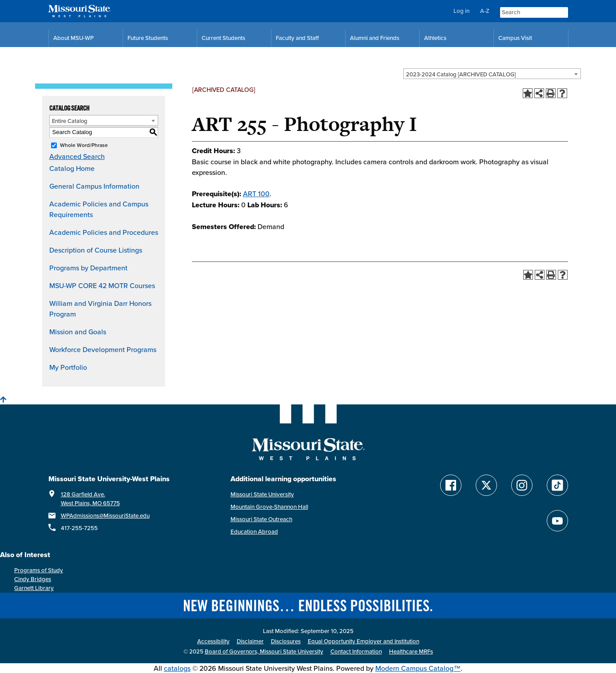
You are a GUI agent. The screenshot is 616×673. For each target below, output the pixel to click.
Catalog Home (72, 168)
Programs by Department (88, 268)
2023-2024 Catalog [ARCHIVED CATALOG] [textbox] (461, 74)
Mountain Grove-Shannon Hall (269, 507)
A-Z (485, 11)
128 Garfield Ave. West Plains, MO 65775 (90, 499)
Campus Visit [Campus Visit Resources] (515, 38)
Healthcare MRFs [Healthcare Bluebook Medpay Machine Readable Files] (411, 651)
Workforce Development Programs (103, 349)
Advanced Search (77, 156)
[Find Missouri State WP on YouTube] (557, 521)
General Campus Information (94, 186)
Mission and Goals (78, 332)
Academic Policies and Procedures (104, 232)
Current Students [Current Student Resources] (223, 38)
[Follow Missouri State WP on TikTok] (557, 485)
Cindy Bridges (33, 579)
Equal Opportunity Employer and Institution (364, 641)
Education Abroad (254, 532)
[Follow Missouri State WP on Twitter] (486, 485)
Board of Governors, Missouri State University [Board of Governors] (264, 651)
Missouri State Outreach (261, 519)
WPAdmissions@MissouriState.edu (105, 516)
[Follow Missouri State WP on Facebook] (451, 485)
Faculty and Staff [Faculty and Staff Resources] (297, 38)
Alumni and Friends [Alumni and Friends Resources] (375, 38)
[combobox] (492, 74)
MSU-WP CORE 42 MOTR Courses (102, 285)
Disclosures (286, 641)
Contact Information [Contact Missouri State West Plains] (356, 651)
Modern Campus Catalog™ (418, 668)
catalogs (177, 668)
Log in (461, 11)
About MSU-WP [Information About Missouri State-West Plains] (74, 38)
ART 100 (256, 194)
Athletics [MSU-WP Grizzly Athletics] (435, 38)
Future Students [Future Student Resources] (148, 38)
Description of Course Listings (96, 250)
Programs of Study (39, 570)
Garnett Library (34, 588)
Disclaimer (250, 641)
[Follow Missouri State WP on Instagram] (522, 485)
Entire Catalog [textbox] (70, 121)
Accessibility (213, 641)
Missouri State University (262, 494)
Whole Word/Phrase (84, 145)
